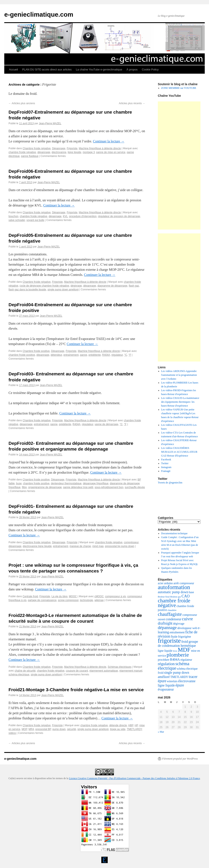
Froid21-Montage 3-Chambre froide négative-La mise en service (76, 690)
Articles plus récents (132, 103)
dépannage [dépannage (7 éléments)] (167, 628)
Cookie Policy (150, 70)
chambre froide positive (22, 355)
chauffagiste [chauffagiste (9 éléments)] (170, 614)
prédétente (95, 355)
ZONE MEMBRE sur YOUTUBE (179, 88)
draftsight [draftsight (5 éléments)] (165, 623)
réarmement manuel (131, 671)
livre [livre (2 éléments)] (175, 651)
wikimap (99, 600)
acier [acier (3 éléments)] (161, 583)
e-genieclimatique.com (39, 14)
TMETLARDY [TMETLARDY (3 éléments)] (179, 677)
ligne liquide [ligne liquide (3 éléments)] (165, 651)
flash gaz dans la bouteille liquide (27, 290)
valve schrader (17, 220)
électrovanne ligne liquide (37, 546)
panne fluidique (30, 156)
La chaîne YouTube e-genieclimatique (99, 70)
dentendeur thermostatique (66, 483)
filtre (24, 487)
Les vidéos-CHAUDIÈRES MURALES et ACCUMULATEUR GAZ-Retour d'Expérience (179, 452)
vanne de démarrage (107, 424)
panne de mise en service (111, 152)
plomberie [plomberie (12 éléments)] (178, 655)
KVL (65, 216)
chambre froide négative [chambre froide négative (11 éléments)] (174, 603)
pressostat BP (43, 729)
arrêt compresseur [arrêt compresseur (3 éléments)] (184, 583)
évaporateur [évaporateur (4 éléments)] (166, 689)
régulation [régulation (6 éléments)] (166, 664)
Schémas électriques (120, 667)
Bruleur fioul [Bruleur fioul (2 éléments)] (164, 597)
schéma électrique (19, 675)
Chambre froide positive (36, 351)
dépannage (44, 152)
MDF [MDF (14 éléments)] (184, 650)
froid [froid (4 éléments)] (185, 642)
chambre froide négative (22, 152)
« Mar (161, 732)
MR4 (31, 729)
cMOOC (99, 596)
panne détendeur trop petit (78, 487)
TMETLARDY (134, 729)
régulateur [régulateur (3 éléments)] (186, 660)
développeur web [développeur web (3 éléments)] (187, 628)
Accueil (13, 70)
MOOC (73, 596)
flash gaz (134, 286)
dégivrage (76, 286)
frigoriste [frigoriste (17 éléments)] (169, 641)
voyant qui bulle (35, 220)
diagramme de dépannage (112, 286)
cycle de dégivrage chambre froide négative (44, 286)
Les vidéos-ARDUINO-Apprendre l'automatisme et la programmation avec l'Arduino (179, 375)
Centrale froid (30, 596)
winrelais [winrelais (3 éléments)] (172, 681)
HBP (131, 725)
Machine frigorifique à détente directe (100, 148)
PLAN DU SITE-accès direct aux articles (47, 70)
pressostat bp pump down (120, 546)
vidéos (12, 733)
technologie (86, 600)
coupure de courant (77, 671)
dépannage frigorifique (96, 483)
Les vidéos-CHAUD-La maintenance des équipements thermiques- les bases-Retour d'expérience (180, 402)
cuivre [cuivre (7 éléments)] (187, 619)
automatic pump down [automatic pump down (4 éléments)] (173, 592)
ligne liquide (75, 152)
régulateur (117, 355)
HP (136, 725)
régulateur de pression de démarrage (119, 216)
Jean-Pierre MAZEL (50, 123)
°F (130, 355)
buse (19, 483)
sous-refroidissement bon (109, 487)
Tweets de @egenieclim (170, 483)
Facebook (166, 460)
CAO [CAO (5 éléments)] (186, 596)
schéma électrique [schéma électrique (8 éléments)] (174, 666)
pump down (59, 729)
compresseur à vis (115, 596)
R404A (106, 355)
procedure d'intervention (83, 216)
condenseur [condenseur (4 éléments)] (174, 619)
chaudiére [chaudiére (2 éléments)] (172, 610)
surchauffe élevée (135, 487)
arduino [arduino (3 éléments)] (168, 583)
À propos (132, 70)
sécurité (71, 729)
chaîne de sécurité (25, 671)
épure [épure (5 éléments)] (180, 685)
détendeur (56, 355)
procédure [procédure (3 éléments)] (164, 660)
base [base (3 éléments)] (191, 592)
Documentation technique (174, 533)
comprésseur (131, 542)
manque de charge (80, 546)
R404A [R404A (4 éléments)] (175, 659)
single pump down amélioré (63, 290)
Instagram (166, 467)
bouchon (13, 216)
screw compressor (68, 600)
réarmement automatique (104, 671)
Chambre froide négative (37, 148)
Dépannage (59, 148)
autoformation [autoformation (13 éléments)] (174, 587)
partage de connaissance (42, 600)
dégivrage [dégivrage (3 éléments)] (179, 624)
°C (126, 355)
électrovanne (59, 152)
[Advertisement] (179, 165)
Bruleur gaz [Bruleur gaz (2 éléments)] (176, 597)
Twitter (165, 463)
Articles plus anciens (22, 103)
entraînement (71, 355)
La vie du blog (59, 596)
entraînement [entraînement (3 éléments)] (177, 632)
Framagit (166, 471)
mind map (98, 546)
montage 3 (89, 152)
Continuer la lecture (109, 141)
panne (83, 355)
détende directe (118, 725)
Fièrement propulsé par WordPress (180, 759)
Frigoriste (72, 148)
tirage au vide (118, 729)
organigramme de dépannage (45, 487)
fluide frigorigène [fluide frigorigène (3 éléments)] (181, 637)
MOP (24, 729)
